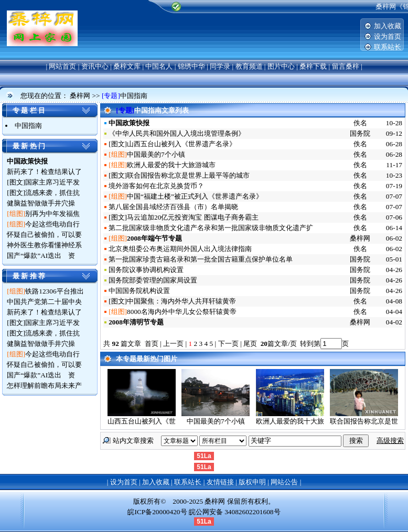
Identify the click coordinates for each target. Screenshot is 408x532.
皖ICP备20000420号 (157, 512)
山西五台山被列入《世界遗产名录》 (181, 144)
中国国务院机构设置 (139, 291)
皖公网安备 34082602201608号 (235, 512)
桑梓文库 (127, 66)
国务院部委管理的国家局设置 (153, 280)
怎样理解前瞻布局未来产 (44, 386)
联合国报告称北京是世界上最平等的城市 (188, 175)
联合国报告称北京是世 (364, 421)
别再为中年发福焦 (52, 214)
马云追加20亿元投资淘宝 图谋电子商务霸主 (193, 217)
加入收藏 (388, 26)
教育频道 (249, 66)
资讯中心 (95, 66)
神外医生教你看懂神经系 (44, 245)
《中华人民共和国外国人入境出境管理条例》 (177, 133)
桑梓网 (80, 96)
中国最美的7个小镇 (156, 154)
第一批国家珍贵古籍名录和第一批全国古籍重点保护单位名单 (201, 259)
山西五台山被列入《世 (142, 421)
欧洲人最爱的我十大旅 (290, 421)
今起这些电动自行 (52, 224)
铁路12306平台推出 (54, 291)
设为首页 (388, 36)
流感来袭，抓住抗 (52, 193)
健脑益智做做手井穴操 (41, 203)
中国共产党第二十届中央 (44, 302)
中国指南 (134, 96)
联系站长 (388, 47)
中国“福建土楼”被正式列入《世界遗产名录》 (195, 196)
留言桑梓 (346, 66)
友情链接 (220, 482)
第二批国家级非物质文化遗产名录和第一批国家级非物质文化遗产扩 (211, 228)
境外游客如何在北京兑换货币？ (156, 186)
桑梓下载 (313, 66)
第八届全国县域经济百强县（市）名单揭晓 (173, 207)
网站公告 (284, 482)
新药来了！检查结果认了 (44, 172)
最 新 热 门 (29, 146)
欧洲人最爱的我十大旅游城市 (171, 165)
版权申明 (252, 482)
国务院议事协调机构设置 (146, 270)
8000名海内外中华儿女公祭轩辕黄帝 (182, 312)
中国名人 (159, 66)
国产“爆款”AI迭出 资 (41, 256)
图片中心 (281, 66)
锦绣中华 (191, 66)
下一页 (228, 344)
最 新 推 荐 (29, 276)
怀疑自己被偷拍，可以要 (44, 235)
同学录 (220, 66)
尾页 (251, 344)
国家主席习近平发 (52, 182)
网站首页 (62, 66)
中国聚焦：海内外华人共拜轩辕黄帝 (181, 301)
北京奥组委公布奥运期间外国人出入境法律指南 (180, 249)
